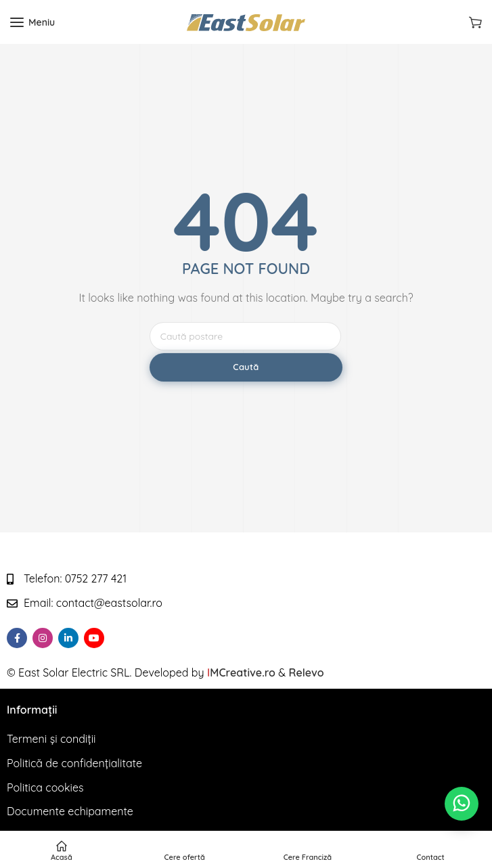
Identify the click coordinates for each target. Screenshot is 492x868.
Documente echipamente (70, 811)
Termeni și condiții (51, 739)
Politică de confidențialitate (74, 763)
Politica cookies (45, 787)
